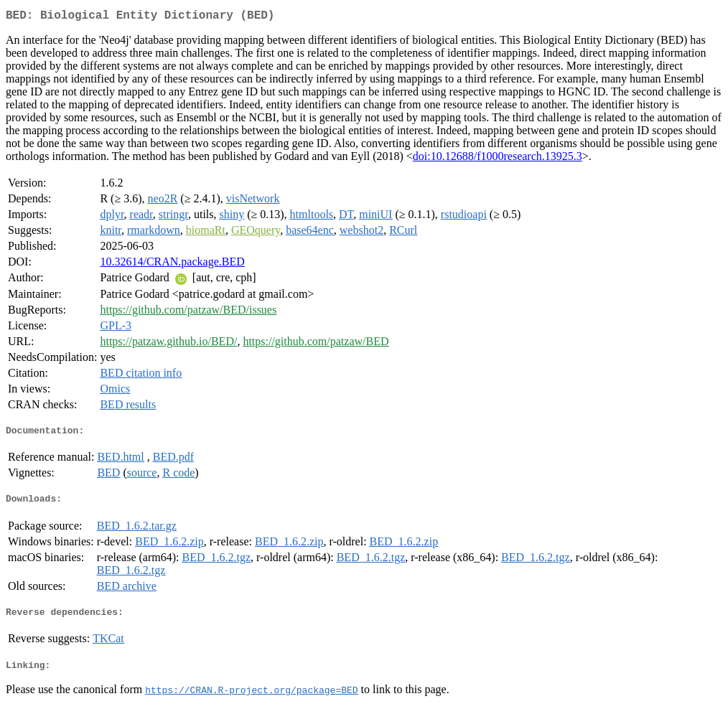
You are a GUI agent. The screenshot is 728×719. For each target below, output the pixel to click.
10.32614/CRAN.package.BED (172, 264)
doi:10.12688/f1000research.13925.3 (498, 159)
